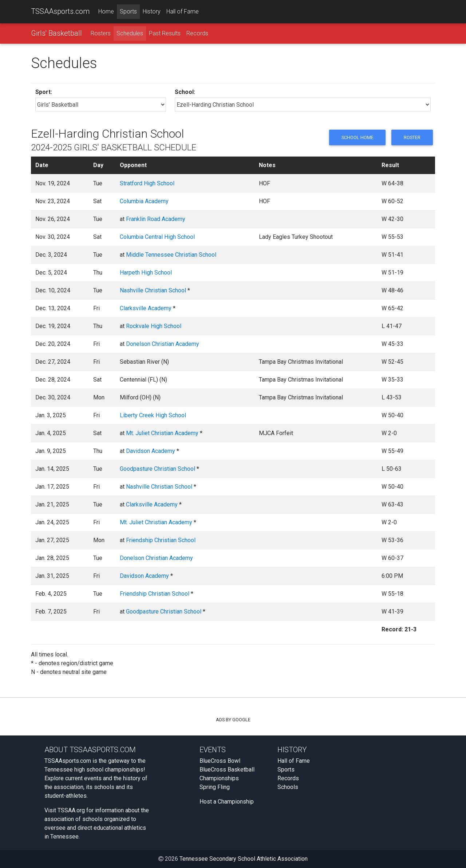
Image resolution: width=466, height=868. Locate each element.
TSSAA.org (71, 810)
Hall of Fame (183, 11)
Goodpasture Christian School (157, 469)
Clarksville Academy (146, 308)
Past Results (165, 33)
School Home (357, 137)
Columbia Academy (144, 201)
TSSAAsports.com (60, 11)
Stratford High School (147, 183)
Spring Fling (215, 787)
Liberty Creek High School (153, 415)
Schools (288, 787)
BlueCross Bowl (220, 761)
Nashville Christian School (153, 290)
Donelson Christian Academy (163, 344)
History (152, 11)
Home (106, 11)
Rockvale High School (154, 326)
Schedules (130, 33)
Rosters (101, 33)
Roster (412, 137)
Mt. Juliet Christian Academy (162, 433)
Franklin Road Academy (156, 219)
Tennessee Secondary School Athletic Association (244, 859)
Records (197, 33)
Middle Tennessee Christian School (171, 255)
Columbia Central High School (157, 237)
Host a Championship (227, 802)
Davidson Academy (151, 451)
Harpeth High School (146, 273)
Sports (128, 11)
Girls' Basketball (56, 33)
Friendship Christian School (161, 540)
